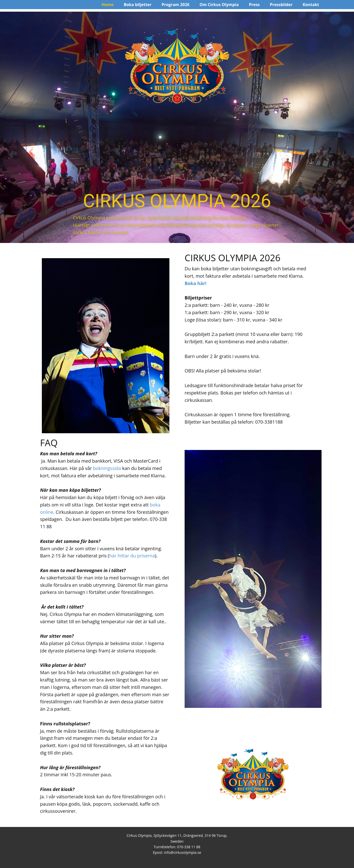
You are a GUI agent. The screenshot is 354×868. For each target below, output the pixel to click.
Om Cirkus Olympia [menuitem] (219, 5)
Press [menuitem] (254, 5)
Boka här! (196, 283)
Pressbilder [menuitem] (281, 5)
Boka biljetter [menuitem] (138, 5)
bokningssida (107, 468)
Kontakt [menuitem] (311, 5)
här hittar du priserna (132, 556)
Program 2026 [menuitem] (175, 5)
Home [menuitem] (108, 5)
